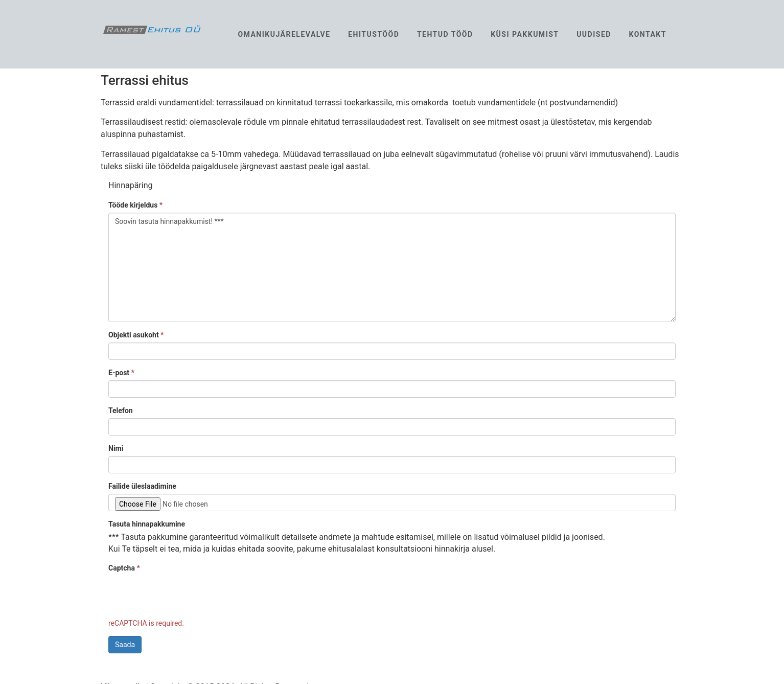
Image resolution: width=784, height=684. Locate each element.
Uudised (594, 34)
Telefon (121, 411)
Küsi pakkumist (525, 34)
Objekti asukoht (136, 335)
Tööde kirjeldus (135, 205)
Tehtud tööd (445, 34)
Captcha (124, 568)
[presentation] (186, 596)
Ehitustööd (374, 34)
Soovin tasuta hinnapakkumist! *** (392, 267)
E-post (121, 373)
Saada (125, 645)
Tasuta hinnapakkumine (147, 524)
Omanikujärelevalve (284, 34)
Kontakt (647, 34)
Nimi (116, 448)
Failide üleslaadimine (142, 486)
